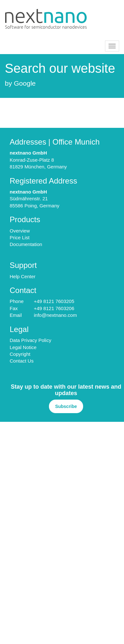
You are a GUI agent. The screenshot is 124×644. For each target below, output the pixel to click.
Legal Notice (23, 347)
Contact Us (22, 361)
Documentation (26, 244)
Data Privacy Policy (30, 340)
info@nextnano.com (55, 315)
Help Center (23, 276)
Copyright (20, 354)
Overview (20, 231)
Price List (20, 237)
